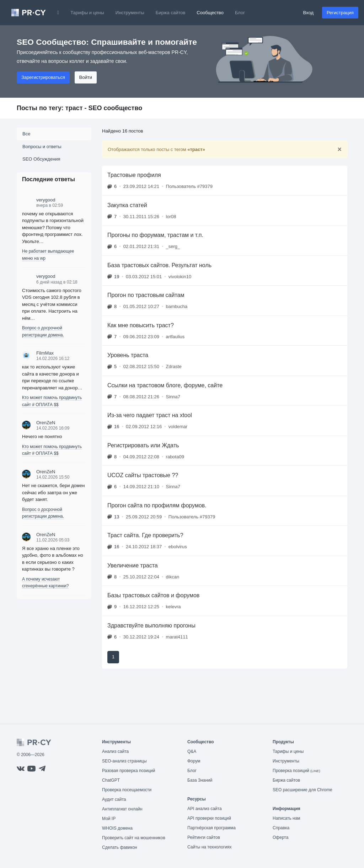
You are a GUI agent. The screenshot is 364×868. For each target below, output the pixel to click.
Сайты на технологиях (209, 847)
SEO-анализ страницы (124, 761)
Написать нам (287, 818)
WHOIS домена (117, 828)
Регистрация (340, 13)
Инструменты (130, 13)
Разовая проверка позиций (129, 771)
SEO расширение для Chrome (303, 790)
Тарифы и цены (87, 13)
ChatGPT (111, 780)
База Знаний (200, 780)
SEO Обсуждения (41, 159)
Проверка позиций (296, 771)
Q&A (192, 751)
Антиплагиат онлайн (122, 809)
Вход (308, 13)
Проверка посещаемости (127, 790)
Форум (194, 761)
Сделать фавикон (120, 847)
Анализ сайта (115, 751)
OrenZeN (46, 423)
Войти (86, 77)
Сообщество (210, 13)
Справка (281, 828)
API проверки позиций (209, 818)
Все (26, 134)
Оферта (280, 837)
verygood (46, 200)
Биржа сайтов (171, 13)
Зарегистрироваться (43, 77)
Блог (240, 13)
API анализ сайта (205, 809)
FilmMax (45, 353)
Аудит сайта (114, 799)
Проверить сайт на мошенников (134, 838)
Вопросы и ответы (42, 147)
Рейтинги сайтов (204, 837)
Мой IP (109, 819)
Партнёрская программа (212, 828)
